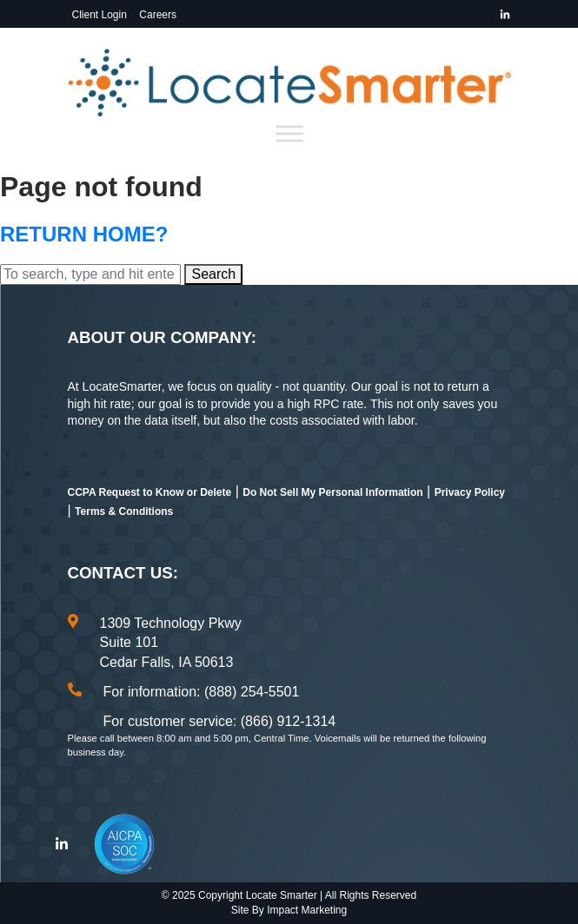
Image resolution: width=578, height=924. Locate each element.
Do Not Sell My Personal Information (332, 492)
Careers (158, 15)
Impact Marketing (307, 910)
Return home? (84, 234)
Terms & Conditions (124, 511)
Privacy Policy (470, 492)
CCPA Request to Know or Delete (150, 492)
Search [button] (213, 274)
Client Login (100, 15)
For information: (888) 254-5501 (202, 692)
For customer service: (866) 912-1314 (220, 721)
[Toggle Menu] (289, 134)
